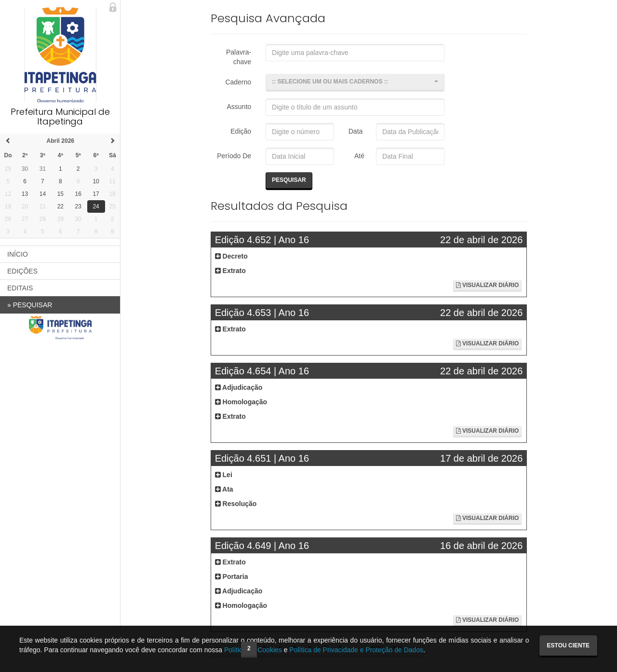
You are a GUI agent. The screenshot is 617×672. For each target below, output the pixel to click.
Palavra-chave (239, 57)
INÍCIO (18, 254)
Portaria (232, 576)
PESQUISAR (30, 305)
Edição (241, 131)
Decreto (231, 256)
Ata (224, 489)
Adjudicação (239, 387)
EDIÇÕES (22, 271)
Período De (234, 156)
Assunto (239, 107)
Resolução (236, 504)
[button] (355, 82)
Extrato (230, 271)
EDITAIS (20, 288)
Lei (224, 475)
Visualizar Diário (488, 285)
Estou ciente (568, 645)
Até (358, 156)
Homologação (241, 402)
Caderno (238, 82)
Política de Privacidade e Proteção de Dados (356, 650)
